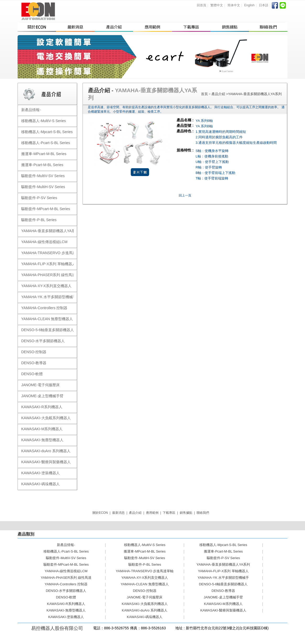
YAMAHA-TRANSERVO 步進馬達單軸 (145, 571)
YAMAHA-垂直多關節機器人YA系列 (255, 94)
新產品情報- (66, 545)
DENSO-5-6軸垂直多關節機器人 (223, 584)
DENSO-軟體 (66, 597)
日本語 (264, 5)
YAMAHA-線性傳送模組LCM (66, 571)
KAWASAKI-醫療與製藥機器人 (223, 610)
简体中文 (234, 5)
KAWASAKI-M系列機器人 (223, 604)
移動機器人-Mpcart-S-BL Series (223, 545)
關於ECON (100, 513)
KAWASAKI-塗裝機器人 (66, 617)
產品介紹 (219, 94)
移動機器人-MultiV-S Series (145, 545)
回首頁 (201, 5)
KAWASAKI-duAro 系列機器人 (145, 610)
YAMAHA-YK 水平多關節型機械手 (223, 578)
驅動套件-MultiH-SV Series (145, 558)
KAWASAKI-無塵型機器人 (66, 610)
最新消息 (118, 513)
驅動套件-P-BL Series (145, 564)
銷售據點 (186, 513)
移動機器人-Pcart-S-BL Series (66, 551)
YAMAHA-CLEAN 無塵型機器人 (145, 584)
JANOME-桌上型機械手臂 (223, 597)
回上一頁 (185, 195)
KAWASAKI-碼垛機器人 (145, 617)
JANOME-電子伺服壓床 (145, 597)
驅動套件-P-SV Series (223, 558)
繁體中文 (217, 5)
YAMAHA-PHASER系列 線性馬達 (66, 578)
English (249, 5)
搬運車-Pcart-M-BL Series (223, 551)
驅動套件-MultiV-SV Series (66, 558)
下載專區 (169, 513)
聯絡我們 (203, 513)
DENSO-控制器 (145, 591)
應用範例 (152, 513)
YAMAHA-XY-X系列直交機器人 (145, 578)
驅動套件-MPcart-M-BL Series (66, 564)
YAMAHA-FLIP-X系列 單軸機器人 (223, 571)
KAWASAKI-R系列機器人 (66, 604)
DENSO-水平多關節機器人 (66, 591)
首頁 (204, 94)
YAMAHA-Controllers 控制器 (66, 584)
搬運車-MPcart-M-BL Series (145, 551)
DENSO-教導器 (223, 591)
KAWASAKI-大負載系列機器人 (145, 604)
